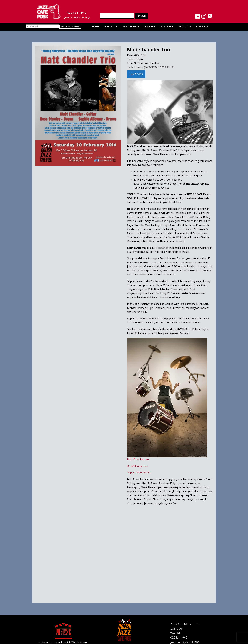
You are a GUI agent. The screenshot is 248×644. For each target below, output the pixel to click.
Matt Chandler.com (138, 459)
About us (185, 26)
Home (96, 26)
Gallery (150, 26)
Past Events (131, 26)
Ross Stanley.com (137, 466)
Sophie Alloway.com (139, 472)
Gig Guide (111, 26)
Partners (167, 26)
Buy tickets (136, 74)
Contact (202, 26)
